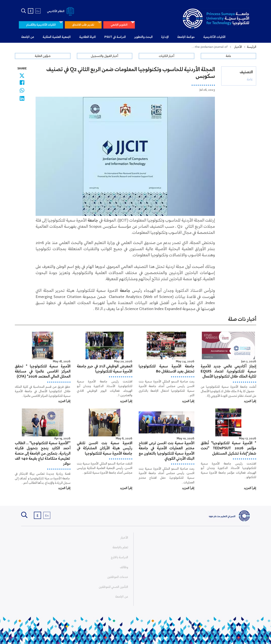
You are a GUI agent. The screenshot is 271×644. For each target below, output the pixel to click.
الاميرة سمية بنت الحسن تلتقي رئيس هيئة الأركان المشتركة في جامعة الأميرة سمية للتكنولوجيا (105, 448)
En (38, 11)
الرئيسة (252, 47)
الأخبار (238, 47)
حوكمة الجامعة (186, 37)
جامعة (93, 221)
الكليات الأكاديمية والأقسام (41, 25)
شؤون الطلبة (43, 56)
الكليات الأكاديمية (214, 37)
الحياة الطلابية (88, 37)
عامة (228, 56)
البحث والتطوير (143, 37)
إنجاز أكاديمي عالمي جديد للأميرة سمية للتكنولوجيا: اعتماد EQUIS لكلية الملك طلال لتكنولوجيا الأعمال (229, 372)
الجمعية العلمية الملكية (57, 37)
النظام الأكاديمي (61, 11)
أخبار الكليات (167, 56)
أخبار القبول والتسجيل (104, 56)
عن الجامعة (28, 37)
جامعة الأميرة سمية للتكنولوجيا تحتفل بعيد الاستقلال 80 (167, 369)
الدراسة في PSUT (115, 37)
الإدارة (165, 37)
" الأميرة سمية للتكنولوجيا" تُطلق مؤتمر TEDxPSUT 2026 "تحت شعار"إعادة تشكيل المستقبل (229, 448)
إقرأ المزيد (250, 401)
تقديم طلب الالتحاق (83, 25)
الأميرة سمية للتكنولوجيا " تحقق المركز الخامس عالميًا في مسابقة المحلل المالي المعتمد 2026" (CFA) (43, 372)
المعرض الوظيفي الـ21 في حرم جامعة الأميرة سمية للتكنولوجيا (105, 369)
